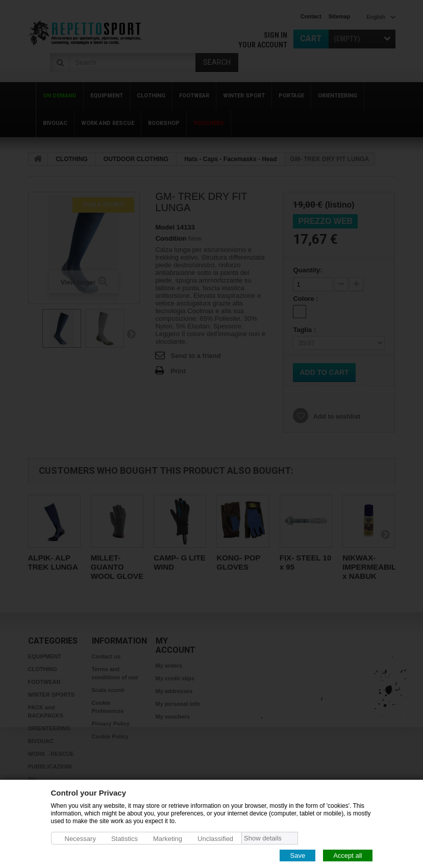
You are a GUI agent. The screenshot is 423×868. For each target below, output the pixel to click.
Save (297, 855)
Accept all (347, 855)
